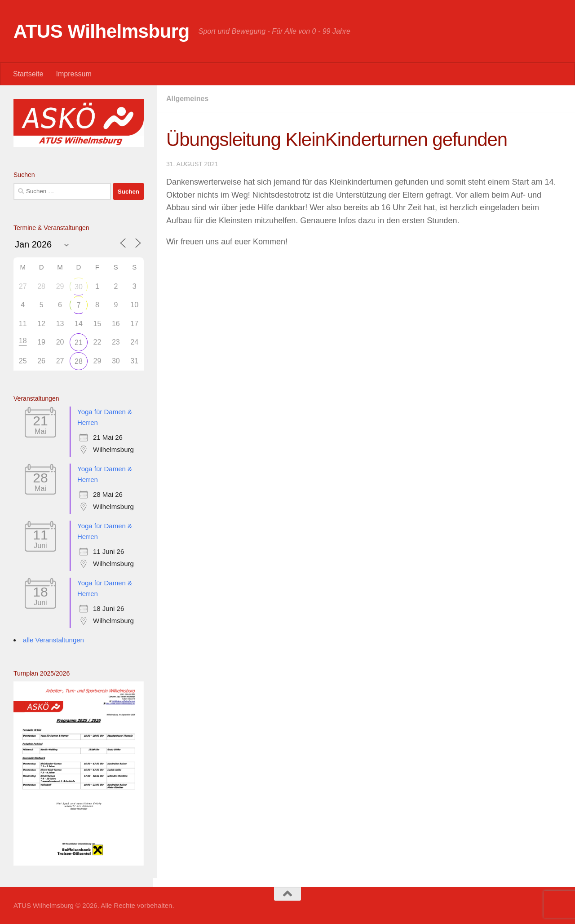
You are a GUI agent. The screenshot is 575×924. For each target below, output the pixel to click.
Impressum (74, 74)
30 (79, 287)
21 (79, 343)
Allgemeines (187, 99)
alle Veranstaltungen (53, 640)
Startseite (28, 74)
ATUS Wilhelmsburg (102, 31)
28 (79, 361)
